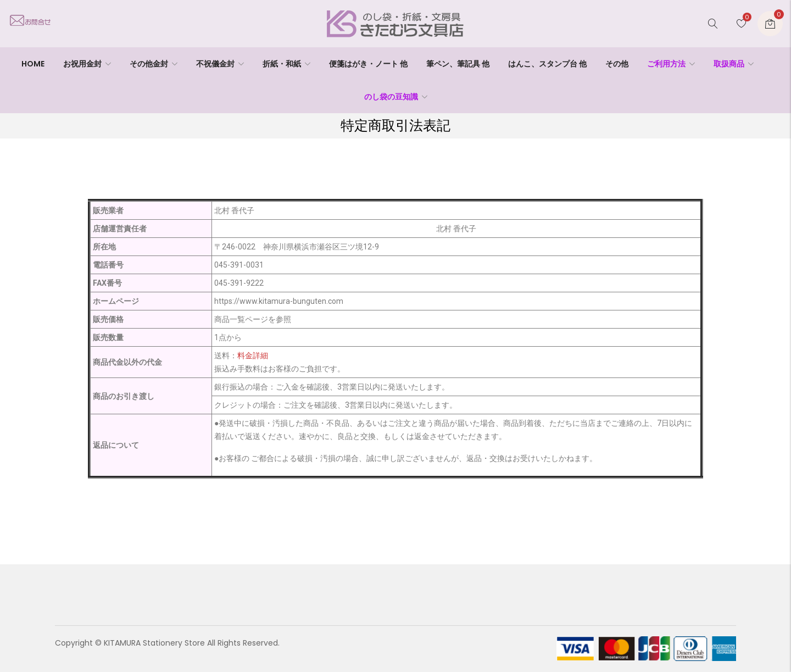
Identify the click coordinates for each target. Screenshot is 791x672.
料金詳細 (253, 356)
